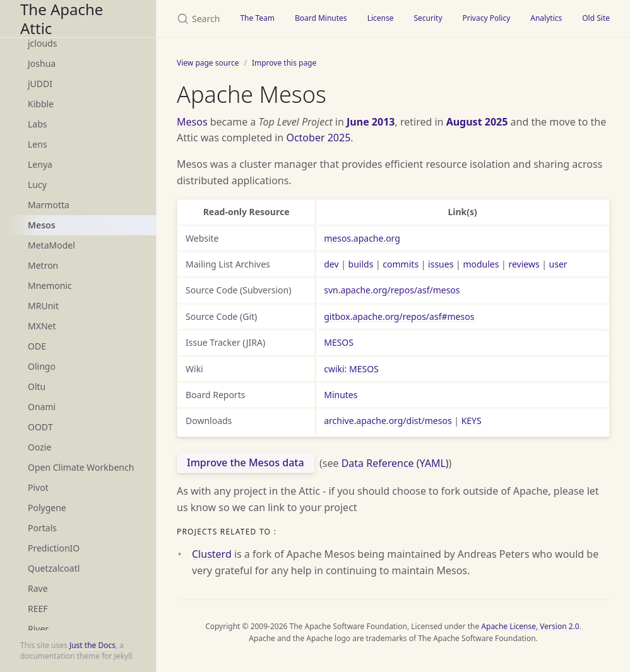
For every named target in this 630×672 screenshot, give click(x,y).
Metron (43, 265)
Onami (42, 407)
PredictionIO (54, 548)
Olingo (42, 366)
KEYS (472, 421)
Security (428, 18)
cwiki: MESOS (351, 369)
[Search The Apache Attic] (193, 19)
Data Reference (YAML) (395, 463)
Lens (38, 144)
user (558, 264)
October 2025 (318, 138)
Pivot (38, 487)
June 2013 (371, 122)
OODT (40, 427)
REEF (38, 609)
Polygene (47, 508)
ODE (37, 346)
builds (361, 264)
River (38, 629)
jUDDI (40, 84)
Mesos (42, 225)
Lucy (37, 185)
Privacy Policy (487, 18)
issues (441, 264)
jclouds (42, 43)
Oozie (39, 447)
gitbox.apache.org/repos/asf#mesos (399, 316)
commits (401, 264)
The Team (257, 18)
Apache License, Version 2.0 (530, 626)
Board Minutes (321, 18)
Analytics (546, 18)
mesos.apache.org (362, 238)
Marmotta (49, 205)
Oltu (37, 386)
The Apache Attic (62, 19)
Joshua (42, 63)
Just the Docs (92, 645)
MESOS (339, 342)
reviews (524, 264)
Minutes (341, 395)
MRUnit (43, 306)
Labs (38, 124)
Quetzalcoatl (54, 568)
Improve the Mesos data (246, 463)
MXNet (42, 326)
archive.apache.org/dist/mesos (388, 421)
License (381, 18)
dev (331, 264)
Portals (42, 528)
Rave (38, 588)
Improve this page (284, 63)
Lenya (40, 164)
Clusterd (212, 554)
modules (481, 264)
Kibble (41, 104)
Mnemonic (50, 286)
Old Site (596, 18)
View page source (208, 63)
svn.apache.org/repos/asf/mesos (392, 290)
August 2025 (477, 122)
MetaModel (51, 245)
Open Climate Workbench (81, 467)
